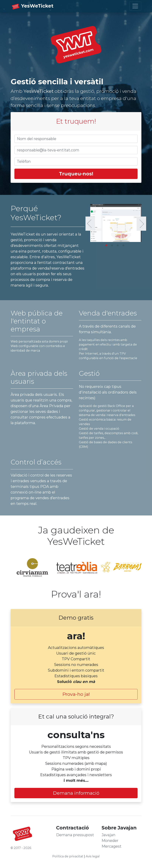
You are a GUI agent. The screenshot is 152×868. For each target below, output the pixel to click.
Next (141, 224)
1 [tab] (107, 246)
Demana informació (76, 793)
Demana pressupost (75, 835)
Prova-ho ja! (76, 694)
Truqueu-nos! (76, 174)
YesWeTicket (37, 6)
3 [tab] (119, 246)
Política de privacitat (68, 856)
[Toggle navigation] (135, 6)
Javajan (109, 835)
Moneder (110, 841)
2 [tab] (113, 246)
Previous (90, 224)
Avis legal (93, 856)
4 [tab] (124, 246)
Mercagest (112, 846)
